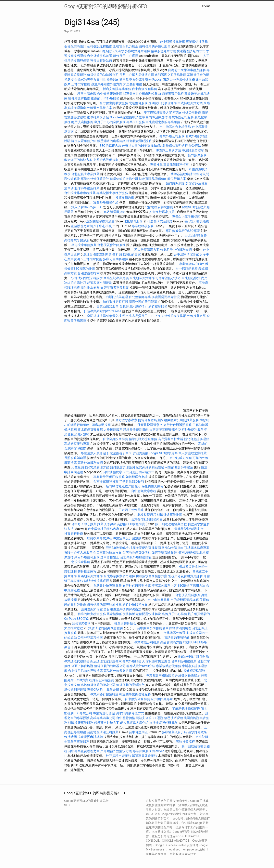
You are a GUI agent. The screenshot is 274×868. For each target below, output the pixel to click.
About (206, 6)
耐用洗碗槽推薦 (82, 122)
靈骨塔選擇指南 (79, 98)
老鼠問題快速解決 (148, 614)
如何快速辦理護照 (122, 467)
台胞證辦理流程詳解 (185, 600)
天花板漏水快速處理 (156, 661)
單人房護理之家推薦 (193, 453)
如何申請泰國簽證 (164, 552)
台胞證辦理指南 (89, 273)
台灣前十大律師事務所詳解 (187, 70)
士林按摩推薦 (81, 84)
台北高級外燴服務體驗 (136, 557)
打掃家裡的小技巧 (168, 278)
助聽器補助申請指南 (185, 174)
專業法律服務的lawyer (148, 751)
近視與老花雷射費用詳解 (185, 576)
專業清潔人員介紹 (93, 453)
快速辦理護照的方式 (191, 51)
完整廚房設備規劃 (106, 160)
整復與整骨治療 (101, 61)
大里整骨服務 (133, 84)
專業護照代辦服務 (77, 661)
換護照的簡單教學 (119, 79)
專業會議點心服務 (192, 264)
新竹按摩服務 (197, 155)
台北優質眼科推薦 (188, 595)
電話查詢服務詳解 (177, 638)
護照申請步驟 (87, 94)
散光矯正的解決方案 (78, 160)
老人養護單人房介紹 (134, 723)
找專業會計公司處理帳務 (140, 94)
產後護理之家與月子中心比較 (91, 226)
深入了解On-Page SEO (87, 207)
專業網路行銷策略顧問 (106, 694)
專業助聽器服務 (143, 226)
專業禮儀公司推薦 (147, 642)
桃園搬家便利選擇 (142, 548)
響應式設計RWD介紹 (141, 666)
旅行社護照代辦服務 (163, 723)
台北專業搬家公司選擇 (119, 576)
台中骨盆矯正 (139, 732)
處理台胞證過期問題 (97, 254)
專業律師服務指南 (176, 165)
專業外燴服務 (132, 661)
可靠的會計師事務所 (179, 467)
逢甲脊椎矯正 (110, 557)
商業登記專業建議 (116, 278)
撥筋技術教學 (125, 198)
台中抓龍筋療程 (187, 269)
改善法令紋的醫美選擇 (138, 146)
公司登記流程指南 (100, 46)
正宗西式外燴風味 (131, 510)
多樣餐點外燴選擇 (137, 51)
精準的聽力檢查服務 (143, 439)
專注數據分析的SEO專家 (183, 231)
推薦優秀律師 (107, 524)
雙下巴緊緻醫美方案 (158, 113)
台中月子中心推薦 (84, 524)
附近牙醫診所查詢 (151, 420)
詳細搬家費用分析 (171, 94)
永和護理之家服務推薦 (170, 75)
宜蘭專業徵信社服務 (137, 694)
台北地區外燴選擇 (142, 278)
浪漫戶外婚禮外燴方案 (107, 84)
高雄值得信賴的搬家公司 (98, 685)
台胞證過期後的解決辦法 (124, 609)
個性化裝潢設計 (75, 46)
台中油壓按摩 (113, 472)
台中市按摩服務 (159, 600)
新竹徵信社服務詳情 (120, 486)
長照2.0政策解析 (117, 548)
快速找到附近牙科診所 (87, 278)
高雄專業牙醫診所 (77, 240)
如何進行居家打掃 (162, 212)
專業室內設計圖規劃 (127, 538)
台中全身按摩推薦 (116, 439)
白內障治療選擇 (157, 117)
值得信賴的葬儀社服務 (155, 46)
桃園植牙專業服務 (81, 723)
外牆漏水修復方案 (100, 108)
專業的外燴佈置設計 (95, 179)
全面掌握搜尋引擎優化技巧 (106, 316)
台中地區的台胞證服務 (175, 127)
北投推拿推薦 (81, 562)
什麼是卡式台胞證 (160, 221)
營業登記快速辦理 (187, 529)
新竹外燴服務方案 (135, 605)
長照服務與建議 (75, 458)
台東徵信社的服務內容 (147, 519)
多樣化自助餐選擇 (116, 259)
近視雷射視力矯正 (126, 46)
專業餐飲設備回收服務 (109, 477)
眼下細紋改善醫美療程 (171, 524)
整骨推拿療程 (87, 571)
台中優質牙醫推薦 (110, 94)
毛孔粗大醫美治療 (196, 221)
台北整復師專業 (140, 297)
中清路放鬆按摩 (193, 150)
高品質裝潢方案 (171, 642)
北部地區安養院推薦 (159, 207)
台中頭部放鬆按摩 (173, 42)
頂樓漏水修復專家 (197, 548)
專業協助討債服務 (168, 666)
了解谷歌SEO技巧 (132, 482)
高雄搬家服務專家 (77, 444)
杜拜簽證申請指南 (102, 680)
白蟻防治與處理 (117, 297)
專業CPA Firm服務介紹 (103, 690)
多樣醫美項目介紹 (175, 732)
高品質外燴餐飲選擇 (118, 671)
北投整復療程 (147, 515)
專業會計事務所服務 (160, 675)
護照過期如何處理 (93, 609)
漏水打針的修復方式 (130, 713)
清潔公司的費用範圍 (143, 302)
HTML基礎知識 (188, 552)
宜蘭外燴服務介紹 (106, 202)
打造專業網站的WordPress (103, 311)
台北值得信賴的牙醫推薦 (85, 671)
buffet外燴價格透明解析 (171, 146)
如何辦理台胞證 (137, 477)
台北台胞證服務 (196, 236)
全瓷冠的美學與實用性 (90, 79)
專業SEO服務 (136, 122)
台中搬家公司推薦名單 (153, 628)
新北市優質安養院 (90, 430)
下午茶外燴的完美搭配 (170, 316)
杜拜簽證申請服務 (118, 756)
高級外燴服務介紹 (90, 463)
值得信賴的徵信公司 (124, 179)
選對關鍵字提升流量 (100, 221)
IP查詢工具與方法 (169, 150)
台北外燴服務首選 (100, 56)
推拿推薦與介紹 (98, 117)
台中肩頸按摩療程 (144, 491)
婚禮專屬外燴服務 (145, 756)
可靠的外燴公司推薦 (187, 113)
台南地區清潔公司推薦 (103, 732)
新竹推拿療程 (90, 288)
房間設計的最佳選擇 (163, 103)
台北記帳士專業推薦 (85, 174)
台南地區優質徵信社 (137, 552)
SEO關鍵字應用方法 (192, 586)
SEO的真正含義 (110, 146)
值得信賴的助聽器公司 (103, 75)
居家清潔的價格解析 (121, 614)
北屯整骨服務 (139, 103)
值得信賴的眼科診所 (130, 685)
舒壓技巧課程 (174, 718)
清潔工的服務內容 (164, 586)
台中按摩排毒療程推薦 (80, 193)
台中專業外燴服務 (182, 79)
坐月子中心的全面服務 (110, 122)
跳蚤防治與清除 (113, 51)
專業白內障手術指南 (186, 217)
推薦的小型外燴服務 (105, 98)
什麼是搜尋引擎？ (150, 425)
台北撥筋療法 (191, 278)
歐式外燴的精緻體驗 (150, 467)
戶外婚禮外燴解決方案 (116, 751)
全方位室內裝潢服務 (114, 103)
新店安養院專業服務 (117, 89)
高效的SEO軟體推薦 (131, 524)
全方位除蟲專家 (126, 420)
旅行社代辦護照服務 (178, 425)
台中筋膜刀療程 (181, 458)
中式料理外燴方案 (191, 103)
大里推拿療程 (74, 628)
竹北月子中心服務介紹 (176, 250)
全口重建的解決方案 (107, 552)
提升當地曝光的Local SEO (151, 79)
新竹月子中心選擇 (126, 56)
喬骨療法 (195, 146)
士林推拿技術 (93, 259)
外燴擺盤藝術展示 (188, 675)
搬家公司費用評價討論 (193, 657)
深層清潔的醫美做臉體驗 (106, 628)
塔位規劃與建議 (75, 690)
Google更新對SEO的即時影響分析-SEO (106, 6)
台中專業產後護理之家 (84, 751)
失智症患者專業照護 (115, 288)
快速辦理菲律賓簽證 (163, 430)
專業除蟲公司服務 (181, 117)
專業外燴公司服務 (172, 136)
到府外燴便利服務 (191, 430)
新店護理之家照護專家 (106, 661)
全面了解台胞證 (82, 666)
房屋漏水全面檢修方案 (152, 576)
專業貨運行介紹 (104, 713)
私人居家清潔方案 (147, 250)
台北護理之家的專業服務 (163, 122)
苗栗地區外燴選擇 (90, 576)
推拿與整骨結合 (125, 623)
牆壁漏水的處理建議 (111, 141)
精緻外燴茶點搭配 (136, 430)
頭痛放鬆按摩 (102, 425)
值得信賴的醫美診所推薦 (104, 605)
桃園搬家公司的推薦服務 (181, 420)
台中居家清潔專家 (186, 254)
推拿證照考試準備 (91, 737)
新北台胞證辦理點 (196, 439)
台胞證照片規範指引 (133, 306)
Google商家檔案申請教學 (127, 117)
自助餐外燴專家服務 (107, 586)
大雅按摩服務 (113, 430)
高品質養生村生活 (170, 439)
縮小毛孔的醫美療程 (149, 486)
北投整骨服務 (133, 221)
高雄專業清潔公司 (103, 718)
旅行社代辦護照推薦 (137, 586)
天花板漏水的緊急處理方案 (90, 467)
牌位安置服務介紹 (84, 141)
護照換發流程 (185, 742)
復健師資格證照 (194, 671)
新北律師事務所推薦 (85, 188)
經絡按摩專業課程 (100, 538)
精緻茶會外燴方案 (163, 51)
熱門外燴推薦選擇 (97, 581)
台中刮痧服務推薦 (184, 661)
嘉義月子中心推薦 (174, 614)
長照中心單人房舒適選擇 (137, 75)
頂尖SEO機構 (81, 623)
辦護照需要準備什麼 (166, 297)
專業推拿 (156, 165)
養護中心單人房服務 (78, 552)
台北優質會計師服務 (111, 245)
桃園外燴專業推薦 (170, 515)
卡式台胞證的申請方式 (139, 472)
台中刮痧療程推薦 (145, 89)
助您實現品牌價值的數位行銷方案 (163, 179)
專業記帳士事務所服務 (112, 193)
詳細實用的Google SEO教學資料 (155, 453)
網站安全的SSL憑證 (150, 718)
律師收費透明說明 (139, 141)
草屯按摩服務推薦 (84, 245)
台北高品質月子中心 (140, 316)
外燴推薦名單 (196, 316)
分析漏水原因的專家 (127, 254)
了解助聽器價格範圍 (186, 709)
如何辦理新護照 (177, 184)
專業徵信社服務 (197, 42)
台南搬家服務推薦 (106, 482)
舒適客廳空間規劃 (100, 283)
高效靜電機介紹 (115, 212)
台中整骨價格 (126, 718)
